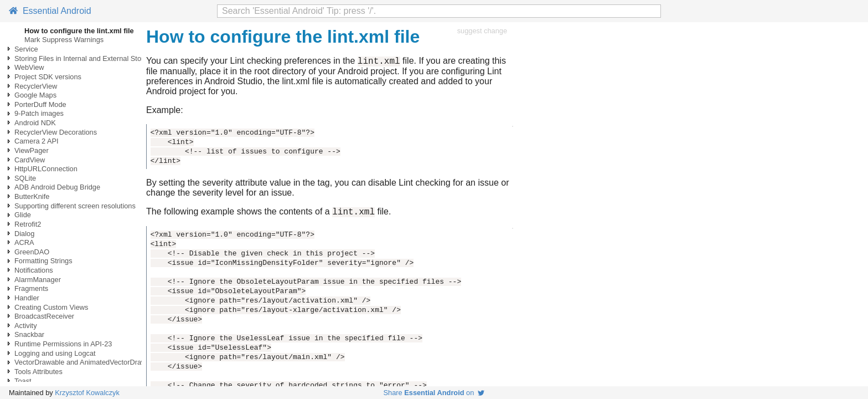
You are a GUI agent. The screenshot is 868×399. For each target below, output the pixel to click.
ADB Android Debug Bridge (57, 187)
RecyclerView (36, 86)
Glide (23, 215)
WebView (29, 67)
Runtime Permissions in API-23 (63, 344)
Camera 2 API (37, 141)
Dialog (24, 234)
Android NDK (35, 123)
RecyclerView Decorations (56, 132)
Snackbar (29, 334)
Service (26, 49)
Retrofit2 (28, 224)
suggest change (482, 31)
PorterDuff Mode (40, 104)
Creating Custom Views (51, 307)
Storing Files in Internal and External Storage (85, 58)
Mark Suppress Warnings (64, 40)
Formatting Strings (43, 261)
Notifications (34, 270)
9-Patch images (39, 113)
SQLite (25, 178)
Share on (434, 393)
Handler (27, 298)
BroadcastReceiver (44, 316)
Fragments (31, 288)
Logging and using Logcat (55, 353)
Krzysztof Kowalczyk (87, 393)
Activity (26, 326)
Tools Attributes (38, 372)
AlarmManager (38, 280)
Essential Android (50, 11)
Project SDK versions (48, 77)
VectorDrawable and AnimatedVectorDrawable (87, 362)
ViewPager (32, 150)
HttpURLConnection (46, 169)
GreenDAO (32, 252)
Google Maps (35, 95)
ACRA (24, 242)
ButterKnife (32, 196)
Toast (23, 381)
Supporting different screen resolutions (75, 206)
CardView (30, 160)
